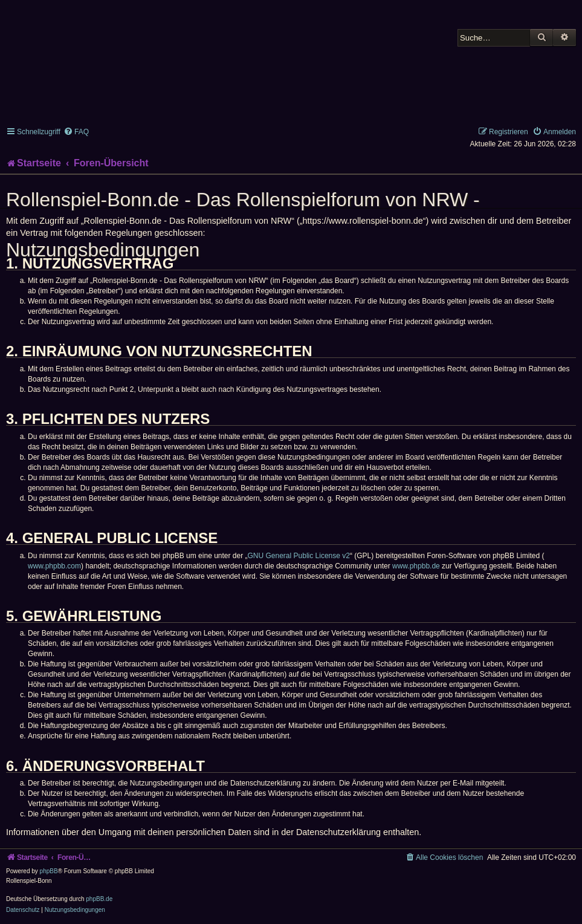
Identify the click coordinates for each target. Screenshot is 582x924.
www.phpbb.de (416, 566)
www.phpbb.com (54, 566)
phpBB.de (99, 899)
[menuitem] (76, 132)
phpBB (49, 871)
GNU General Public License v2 (299, 556)
